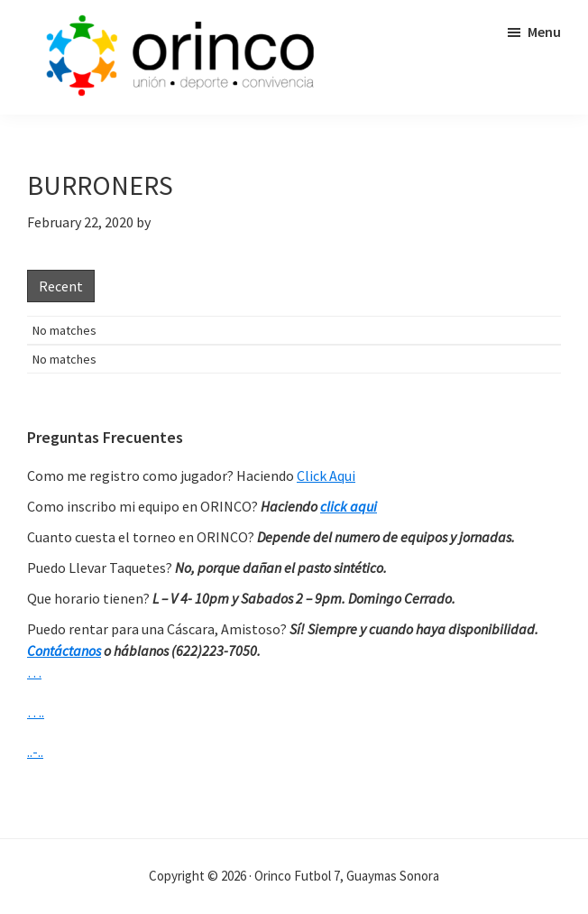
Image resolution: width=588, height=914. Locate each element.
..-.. (35, 752)
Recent (61, 286)
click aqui (349, 506)
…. (36, 712)
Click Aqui (326, 475)
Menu (544, 32)
